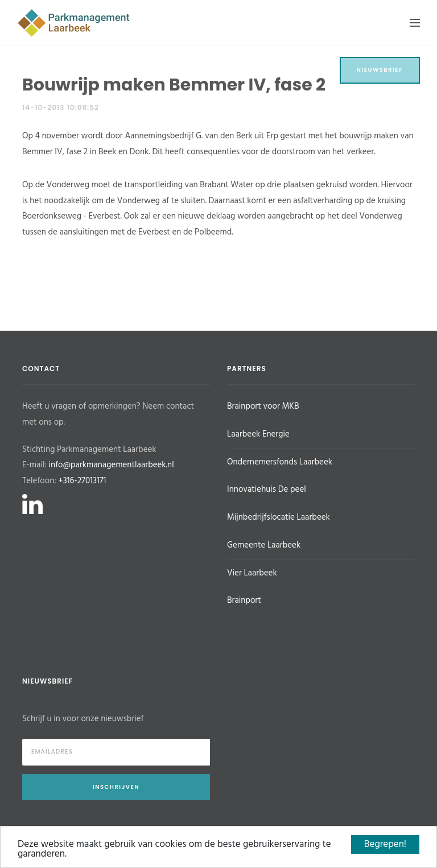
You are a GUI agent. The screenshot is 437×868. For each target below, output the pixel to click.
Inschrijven (116, 787)
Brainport (244, 600)
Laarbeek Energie (258, 434)
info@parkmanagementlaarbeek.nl (112, 465)
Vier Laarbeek (252, 573)
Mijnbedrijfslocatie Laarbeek (279, 517)
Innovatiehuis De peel (267, 489)
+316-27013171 (82, 481)
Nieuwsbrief (380, 70)
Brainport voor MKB (263, 406)
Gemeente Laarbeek (264, 545)
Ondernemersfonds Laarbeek (280, 462)
